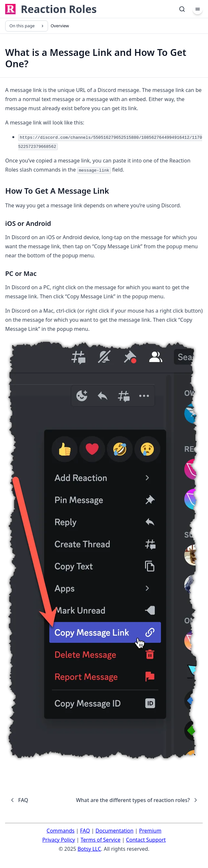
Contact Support (146, 840)
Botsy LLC (89, 849)
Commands (61, 831)
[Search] (182, 9)
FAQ (85, 831)
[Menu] (198, 9)
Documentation (114, 831)
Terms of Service (100, 840)
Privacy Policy (59, 840)
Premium (150, 831)
